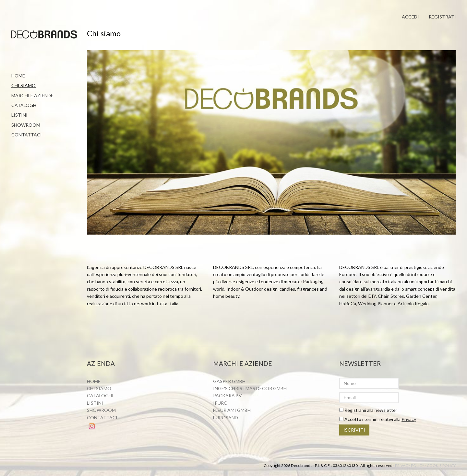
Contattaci (27, 135)
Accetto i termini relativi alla (378, 420)
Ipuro (220, 404)
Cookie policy (441, 466)
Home (18, 76)
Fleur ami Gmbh (232, 411)
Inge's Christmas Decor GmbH (250, 389)
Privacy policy (410, 466)
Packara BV (228, 396)
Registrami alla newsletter (368, 411)
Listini (19, 115)
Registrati (442, 17)
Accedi (409, 17)
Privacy (409, 420)
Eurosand (226, 418)
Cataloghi (25, 105)
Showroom (26, 125)
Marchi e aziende (32, 95)
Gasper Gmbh (229, 382)
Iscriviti (354, 431)
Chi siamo (24, 85)
